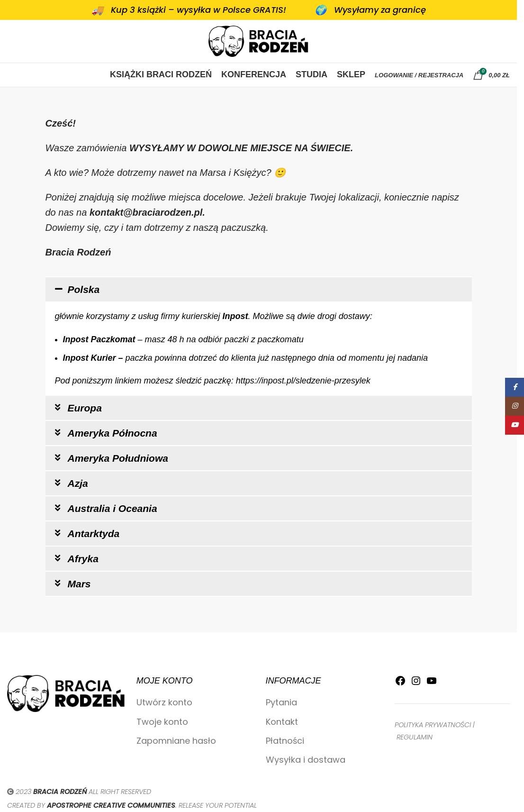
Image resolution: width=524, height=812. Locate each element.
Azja (78, 483)
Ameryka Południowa (118, 458)
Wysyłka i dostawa (306, 760)
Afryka (83, 559)
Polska (84, 289)
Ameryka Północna (113, 433)
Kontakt (282, 722)
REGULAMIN (415, 737)
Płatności (285, 741)
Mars (79, 584)
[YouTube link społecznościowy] (515, 425)
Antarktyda (94, 534)
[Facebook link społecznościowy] (515, 387)
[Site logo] (259, 41)
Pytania (281, 702)
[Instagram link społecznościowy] (515, 406)
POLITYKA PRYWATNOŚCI (433, 725)
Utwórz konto (164, 702)
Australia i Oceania (113, 508)
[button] (259, 289)
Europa (85, 408)
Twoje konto (162, 722)
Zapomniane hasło (176, 741)
